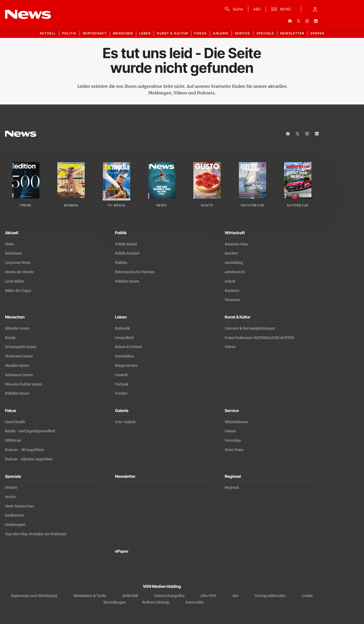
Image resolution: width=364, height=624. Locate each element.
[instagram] (307, 21)
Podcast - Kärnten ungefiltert (29, 459)
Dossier (11, 488)
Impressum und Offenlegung (34, 596)
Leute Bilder (15, 281)
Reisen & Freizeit (129, 347)
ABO (257, 9)
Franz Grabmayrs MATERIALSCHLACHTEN (259, 338)
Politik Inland (126, 244)
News (9, 244)
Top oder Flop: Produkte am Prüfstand (36, 534)
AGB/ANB (130, 596)
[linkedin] (316, 21)
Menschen (123, 33)
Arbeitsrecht (235, 272)
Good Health (15, 422)
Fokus (201, 33)
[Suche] (233, 9)
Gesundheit (124, 338)
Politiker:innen (127, 281)
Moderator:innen (19, 356)
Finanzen (232, 300)
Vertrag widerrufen (270, 596)
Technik (122, 384)
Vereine (121, 393)
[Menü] (281, 9)
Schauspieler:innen (21, 347)
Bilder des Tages (18, 291)
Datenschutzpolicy (169, 596)
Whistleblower (236, 422)
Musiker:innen (17, 366)
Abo (235, 596)
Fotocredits (195, 602)
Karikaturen (15, 515)
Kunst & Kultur (173, 33)
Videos (230, 347)
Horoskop (233, 440)
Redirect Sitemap (156, 602)
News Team (234, 450)
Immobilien (124, 356)
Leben (145, 33)
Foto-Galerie (125, 422)
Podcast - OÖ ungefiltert (25, 450)
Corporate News (18, 263)
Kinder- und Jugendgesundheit (30, 431)
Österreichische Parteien (135, 272)
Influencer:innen (19, 375)
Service (243, 33)
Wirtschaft (95, 33)
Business (232, 291)
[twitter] (299, 21)
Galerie (221, 33)
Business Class (237, 244)
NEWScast (13, 440)
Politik (69, 33)
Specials (265, 33)
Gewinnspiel (15, 525)
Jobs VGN (208, 596)
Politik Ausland (127, 253)
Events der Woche (19, 272)
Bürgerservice (126, 366)
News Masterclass (20, 506)
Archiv (10, 497)
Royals (10, 338)
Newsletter (292, 33)
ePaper (317, 33)
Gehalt (230, 281)
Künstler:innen (17, 328)
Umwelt (121, 375)
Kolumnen (14, 253)
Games (230, 431)
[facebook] (290, 21)
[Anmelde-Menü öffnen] (315, 9)
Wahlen (121, 263)
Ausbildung (234, 263)
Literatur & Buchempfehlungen (250, 328)
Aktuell (48, 33)
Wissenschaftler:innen (24, 384)
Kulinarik (122, 328)
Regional (232, 488)
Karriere (231, 253)
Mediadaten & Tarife (90, 596)
